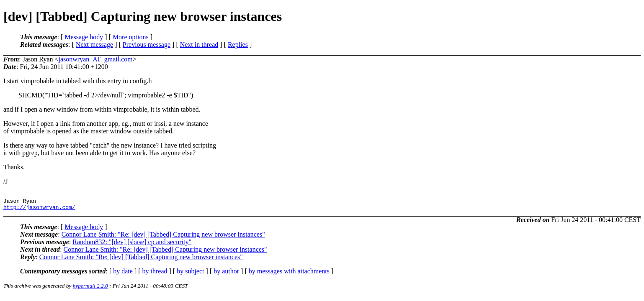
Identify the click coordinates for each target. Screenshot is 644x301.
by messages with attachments (289, 275)
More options (131, 37)
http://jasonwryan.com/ (39, 211)
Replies (238, 45)
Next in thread (199, 45)
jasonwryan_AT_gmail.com (96, 59)
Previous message (147, 45)
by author (226, 275)
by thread (155, 275)
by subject (190, 275)
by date (123, 275)
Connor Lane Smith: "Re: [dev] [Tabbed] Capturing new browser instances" (163, 238)
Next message (94, 45)
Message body (84, 37)
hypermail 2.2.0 (90, 290)
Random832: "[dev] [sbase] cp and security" (132, 246)
